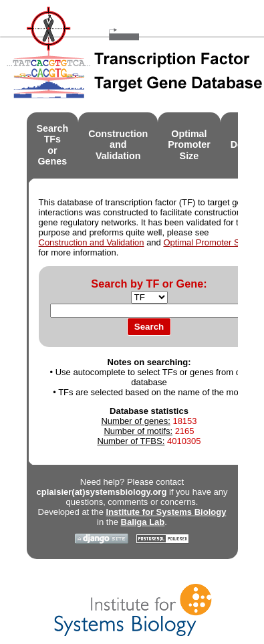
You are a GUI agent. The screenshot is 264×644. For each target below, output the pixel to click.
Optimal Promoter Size (207, 242)
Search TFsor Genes (53, 145)
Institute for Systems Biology (166, 512)
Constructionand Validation (118, 145)
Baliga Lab (143, 522)
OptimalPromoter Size (189, 145)
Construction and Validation (92, 242)
